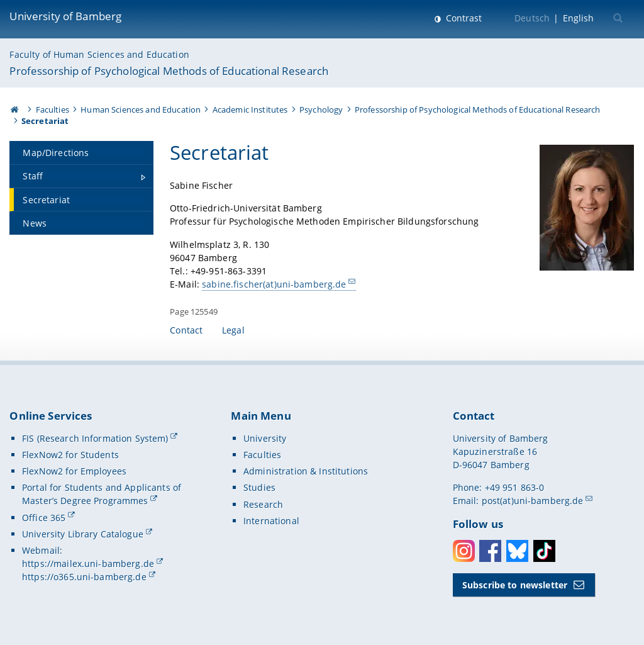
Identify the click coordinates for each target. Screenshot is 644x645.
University (265, 438)
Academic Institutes (250, 109)
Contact (186, 330)
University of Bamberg (65, 16)
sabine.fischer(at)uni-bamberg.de (274, 284)
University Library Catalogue (83, 534)
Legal (233, 330)
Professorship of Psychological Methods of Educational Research (169, 71)
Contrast (463, 18)
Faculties (53, 109)
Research (263, 504)
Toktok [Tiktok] (544, 551)
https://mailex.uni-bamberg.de (88, 564)
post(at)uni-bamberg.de (533, 501)
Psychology (321, 109)
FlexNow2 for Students (70, 455)
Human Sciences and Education (141, 109)
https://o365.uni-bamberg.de (84, 577)
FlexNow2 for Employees (74, 471)
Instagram (464, 551)
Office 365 (44, 518)
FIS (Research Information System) (95, 438)
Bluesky (517, 551)
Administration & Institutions (306, 471)
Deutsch (532, 18)
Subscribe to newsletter (515, 585)
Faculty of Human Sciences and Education (99, 54)
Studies (259, 487)
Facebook (490, 551)
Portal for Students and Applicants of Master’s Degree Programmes (102, 494)
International (271, 521)
